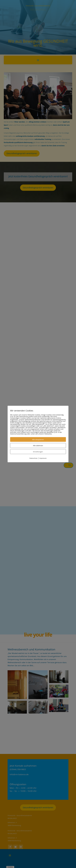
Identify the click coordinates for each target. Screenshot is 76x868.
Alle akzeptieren (38, 439)
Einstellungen (38, 452)
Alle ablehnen (38, 446)
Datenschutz (33, 458)
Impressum (43, 458)
